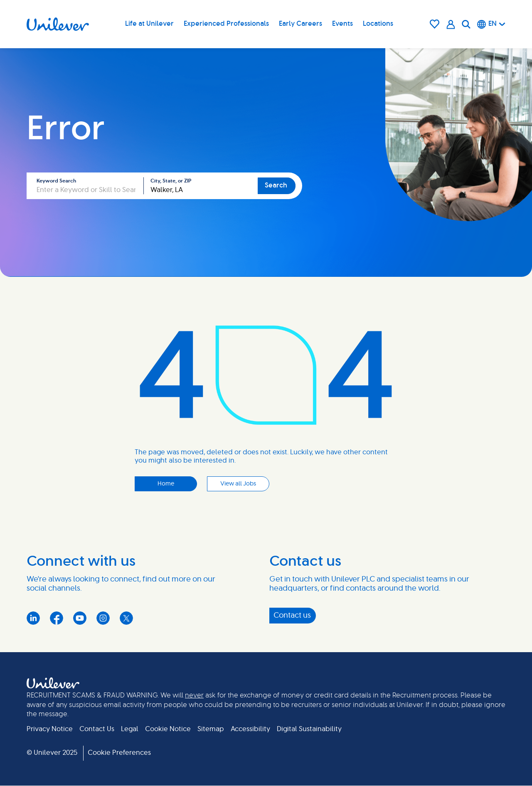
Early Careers (300, 24)
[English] (491, 24)
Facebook (57, 618)
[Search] (466, 24)
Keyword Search (56, 181)
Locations (378, 24)
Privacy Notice (50, 729)
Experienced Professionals (226, 24)
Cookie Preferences (119, 753)
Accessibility (250, 729)
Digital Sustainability (309, 729)
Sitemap (211, 729)
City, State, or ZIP (171, 181)
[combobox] (201, 186)
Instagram (103, 618)
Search (276, 185)
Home (166, 484)
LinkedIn (33, 618)
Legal (130, 729)
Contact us (292, 616)
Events (342, 24)
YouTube (80, 618)
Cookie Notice (168, 729)
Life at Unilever (149, 24)
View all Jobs (238, 484)
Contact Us (97, 729)
